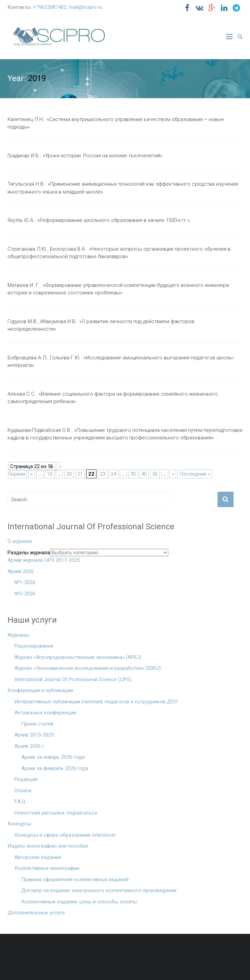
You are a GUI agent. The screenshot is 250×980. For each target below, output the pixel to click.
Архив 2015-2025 (34, 735)
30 (133, 474)
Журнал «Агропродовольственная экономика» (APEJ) (78, 657)
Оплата (23, 791)
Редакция (26, 779)
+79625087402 (50, 7)
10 (50, 474)
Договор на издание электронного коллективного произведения (99, 890)
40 (144, 474)
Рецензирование (34, 646)
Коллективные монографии (47, 868)
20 (69, 474)
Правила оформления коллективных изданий (75, 879)
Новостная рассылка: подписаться (56, 813)
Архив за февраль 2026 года (55, 768)
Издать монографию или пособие (48, 846)
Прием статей (37, 724)
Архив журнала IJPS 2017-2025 (44, 560)
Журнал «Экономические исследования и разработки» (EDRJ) (88, 668)
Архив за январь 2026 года (53, 757)
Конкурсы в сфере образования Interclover (65, 835)
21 (80, 474)
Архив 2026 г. (30, 746)
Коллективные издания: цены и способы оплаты (79, 902)
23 (103, 474)
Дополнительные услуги (36, 913)
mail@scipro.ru (85, 7)
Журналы (18, 635)
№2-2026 (25, 594)
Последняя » (195, 474)
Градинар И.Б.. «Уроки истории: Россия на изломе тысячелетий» (85, 156)
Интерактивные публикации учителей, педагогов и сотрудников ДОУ (96, 702)
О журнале (20, 541)
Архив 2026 (21, 571)
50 (155, 474)
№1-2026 (25, 582)
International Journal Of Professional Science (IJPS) (73, 679)
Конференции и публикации (40, 690)
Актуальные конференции (45, 713)
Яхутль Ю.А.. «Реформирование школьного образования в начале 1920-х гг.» (99, 220)
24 (114, 474)
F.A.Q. (20, 802)
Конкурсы (19, 824)
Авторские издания (38, 857)
